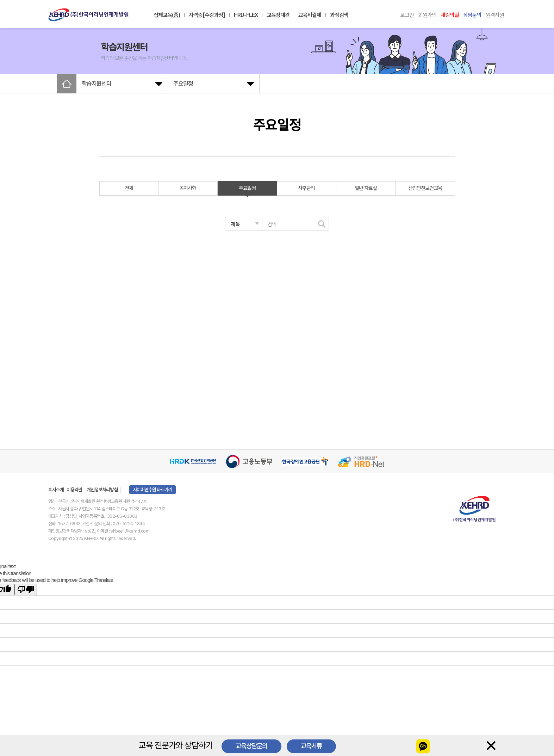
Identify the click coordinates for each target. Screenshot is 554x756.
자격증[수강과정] (207, 15)
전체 (129, 188)
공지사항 (188, 188)
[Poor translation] (26, 589)
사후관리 (306, 188)
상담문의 (472, 15)
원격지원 (495, 15)
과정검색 (339, 15)
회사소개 (56, 490)
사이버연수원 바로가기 (152, 490)
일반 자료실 (366, 188)
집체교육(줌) (167, 15)
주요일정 (247, 188)
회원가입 (427, 15)
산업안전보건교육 (425, 188)
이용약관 (74, 490)
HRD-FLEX (246, 15)
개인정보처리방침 (102, 490)
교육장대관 (278, 15)
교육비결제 (310, 15)
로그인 (407, 15)
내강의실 (450, 15)
